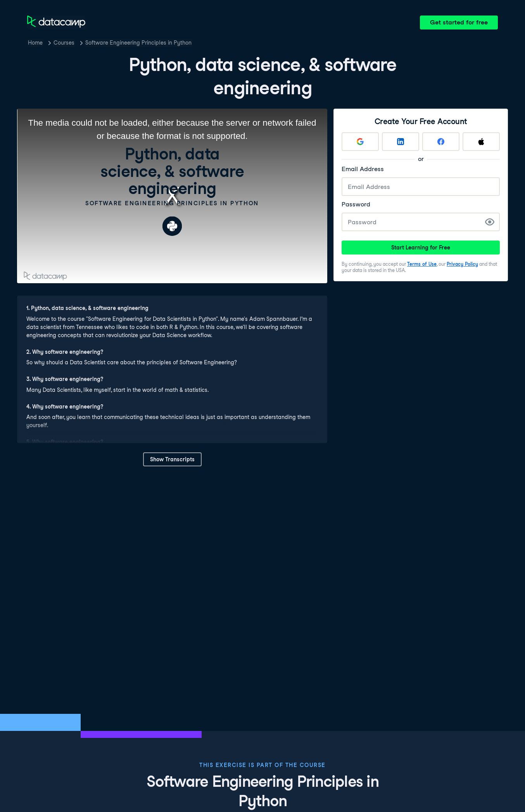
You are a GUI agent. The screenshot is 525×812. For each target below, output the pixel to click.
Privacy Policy (462, 264)
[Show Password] (490, 222)
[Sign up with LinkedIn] (401, 142)
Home (35, 43)
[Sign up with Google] (360, 142)
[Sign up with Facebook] (441, 142)
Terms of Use (422, 264)
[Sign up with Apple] (481, 142)
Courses (64, 43)
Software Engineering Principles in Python (138, 43)
